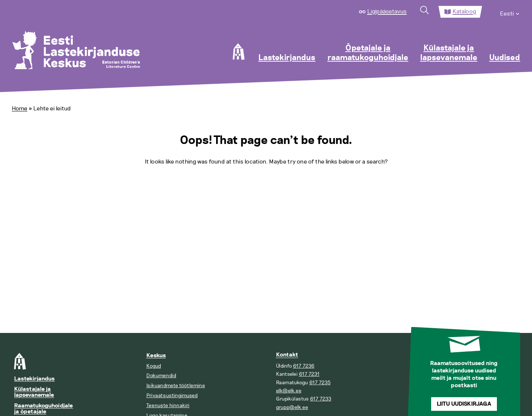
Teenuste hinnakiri (168, 405)
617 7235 (320, 383)
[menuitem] (510, 12)
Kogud (154, 366)
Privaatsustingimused (172, 396)
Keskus (156, 356)
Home (20, 109)
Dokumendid (161, 376)
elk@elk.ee (289, 391)
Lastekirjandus (287, 58)
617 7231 (309, 374)
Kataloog (464, 11)
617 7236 (304, 366)
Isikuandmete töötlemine (176, 386)
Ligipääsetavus (387, 11)
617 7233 (321, 399)
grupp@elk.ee (292, 407)
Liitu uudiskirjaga (464, 404)
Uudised (505, 58)
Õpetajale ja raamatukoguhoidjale (368, 53)
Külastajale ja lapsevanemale (449, 53)
